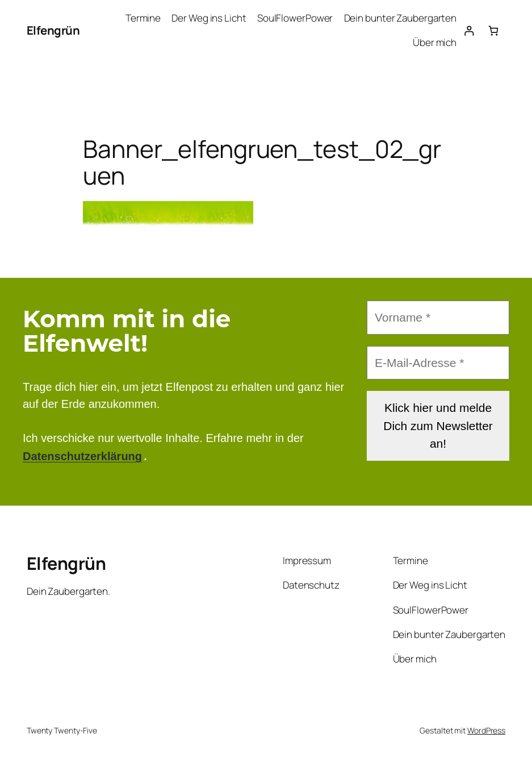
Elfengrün (53, 30)
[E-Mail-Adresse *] (438, 362)
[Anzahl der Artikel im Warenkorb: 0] (493, 30)
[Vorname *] (438, 318)
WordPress (486, 730)
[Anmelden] (469, 30)
